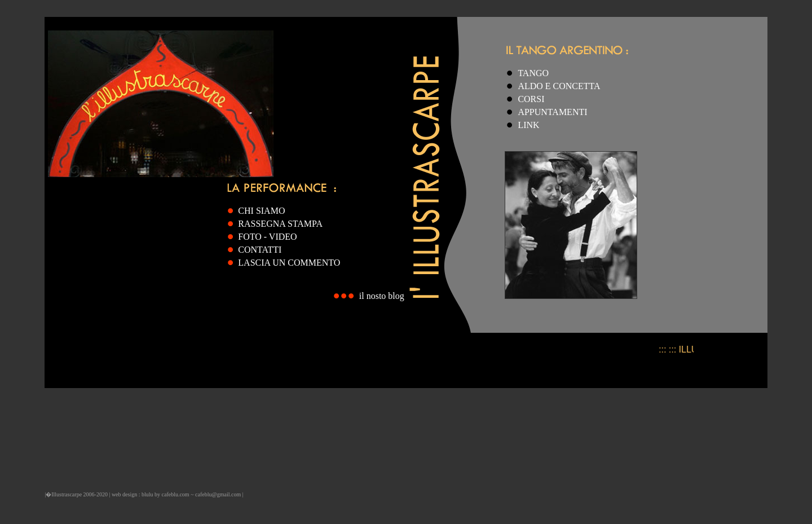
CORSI (531, 99)
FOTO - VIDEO (267, 237)
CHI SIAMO (261, 211)
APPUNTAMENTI (552, 112)
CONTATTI (260, 250)
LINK (528, 125)
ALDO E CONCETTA (559, 86)
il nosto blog (382, 296)
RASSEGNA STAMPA (280, 224)
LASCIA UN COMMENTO (289, 263)
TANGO (533, 73)
